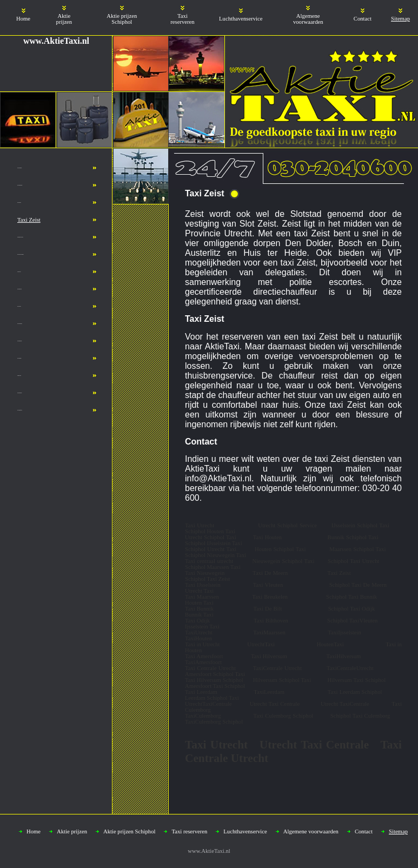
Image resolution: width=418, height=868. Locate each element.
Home (23, 19)
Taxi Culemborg (20, 324)
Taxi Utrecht (19, 306)
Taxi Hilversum (19, 393)
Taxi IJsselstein (19, 168)
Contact (363, 19)
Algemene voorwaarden (308, 19)
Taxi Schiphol (19, 358)
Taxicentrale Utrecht (20, 237)
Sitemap (400, 19)
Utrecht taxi (19, 272)
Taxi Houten (19, 203)
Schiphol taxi (19, 376)
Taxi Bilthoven (19, 289)
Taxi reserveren (182, 19)
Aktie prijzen (64, 19)
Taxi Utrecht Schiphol (21, 254)
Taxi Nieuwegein (20, 185)
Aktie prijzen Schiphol (122, 19)
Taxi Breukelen (19, 341)
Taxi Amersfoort (20, 410)
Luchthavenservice (241, 19)
